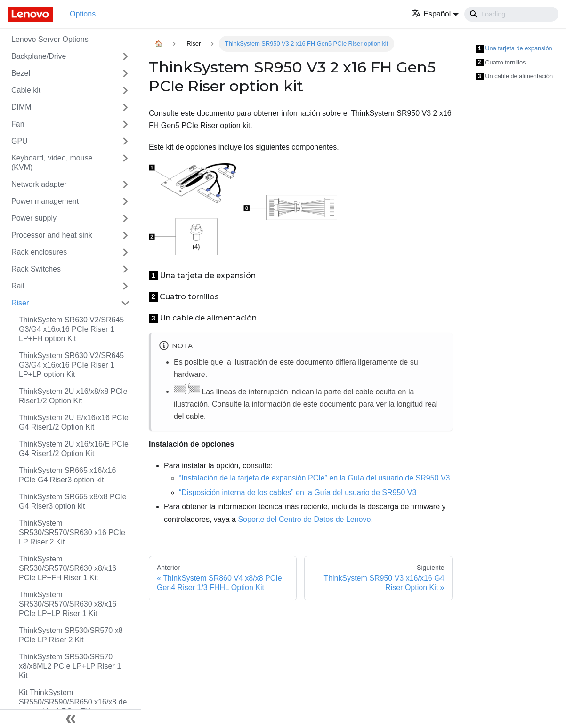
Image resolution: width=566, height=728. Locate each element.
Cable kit (26, 90)
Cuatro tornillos (501, 63)
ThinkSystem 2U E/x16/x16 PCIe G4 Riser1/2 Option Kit (74, 422)
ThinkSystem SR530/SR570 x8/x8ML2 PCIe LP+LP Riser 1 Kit (70, 666)
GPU (20, 141)
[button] (435, 14)
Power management (45, 201)
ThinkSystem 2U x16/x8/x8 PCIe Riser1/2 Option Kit (73, 396)
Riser (20, 303)
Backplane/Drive (39, 56)
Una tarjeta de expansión (514, 49)
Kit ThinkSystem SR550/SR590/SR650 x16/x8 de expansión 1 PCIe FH (73, 702)
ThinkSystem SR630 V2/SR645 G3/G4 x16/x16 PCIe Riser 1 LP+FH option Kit (71, 329)
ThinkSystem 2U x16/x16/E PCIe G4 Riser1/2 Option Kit (74, 449)
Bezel (21, 73)
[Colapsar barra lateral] (71, 719)
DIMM (21, 107)
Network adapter (39, 184)
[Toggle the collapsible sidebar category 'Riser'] (125, 303)
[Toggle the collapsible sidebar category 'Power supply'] (125, 218)
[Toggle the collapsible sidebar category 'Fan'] (125, 124)
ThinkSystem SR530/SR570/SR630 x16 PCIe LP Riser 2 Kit (72, 532)
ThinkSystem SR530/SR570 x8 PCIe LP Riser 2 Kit (71, 635)
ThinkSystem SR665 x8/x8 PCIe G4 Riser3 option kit (73, 501)
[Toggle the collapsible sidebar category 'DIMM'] (125, 107)
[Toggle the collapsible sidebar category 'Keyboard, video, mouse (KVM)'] (125, 163)
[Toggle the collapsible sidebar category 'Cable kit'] (125, 90)
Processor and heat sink (52, 235)
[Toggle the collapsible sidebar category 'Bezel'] (125, 73)
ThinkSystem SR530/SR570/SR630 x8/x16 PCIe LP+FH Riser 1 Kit (68, 568)
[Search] (511, 14)
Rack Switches (36, 269)
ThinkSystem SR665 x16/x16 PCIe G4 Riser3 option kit (67, 475)
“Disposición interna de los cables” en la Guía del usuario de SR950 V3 (298, 492)
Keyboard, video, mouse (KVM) (52, 163)
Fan (18, 124)
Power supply (34, 218)
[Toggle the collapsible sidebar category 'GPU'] (125, 141)
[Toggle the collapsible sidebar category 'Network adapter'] (125, 184)
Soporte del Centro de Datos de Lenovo (304, 519)
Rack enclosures (39, 252)
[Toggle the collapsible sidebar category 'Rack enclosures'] (125, 252)
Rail (18, 286)
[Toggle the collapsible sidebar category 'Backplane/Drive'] (125, 56)
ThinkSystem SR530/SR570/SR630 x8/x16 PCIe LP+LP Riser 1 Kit (68, 604)
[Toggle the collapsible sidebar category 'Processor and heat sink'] (125, 235)
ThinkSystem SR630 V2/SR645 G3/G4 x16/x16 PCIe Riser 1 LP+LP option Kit (71, 365)
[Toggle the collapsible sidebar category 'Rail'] (125, 286)
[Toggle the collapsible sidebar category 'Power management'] (125, 201)
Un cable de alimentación (514, 76)
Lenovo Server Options (50, 39)
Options (83, 14)
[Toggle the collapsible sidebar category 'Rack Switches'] (125, 269)
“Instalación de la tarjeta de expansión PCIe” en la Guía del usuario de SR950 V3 (314, 478)
